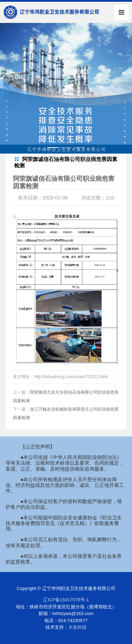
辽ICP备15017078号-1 (66, 600)
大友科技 (77, 627)
